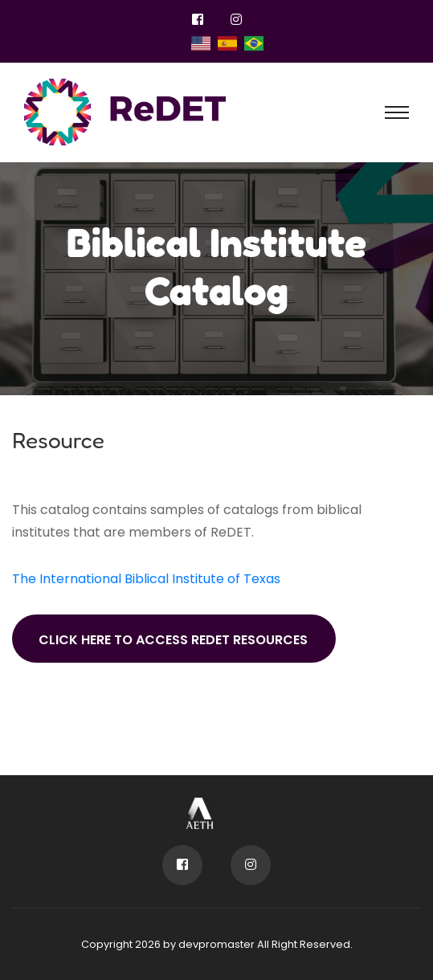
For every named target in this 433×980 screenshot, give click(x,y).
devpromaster (216, 944)
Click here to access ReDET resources (173, 640)
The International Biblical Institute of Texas (146, 579)
